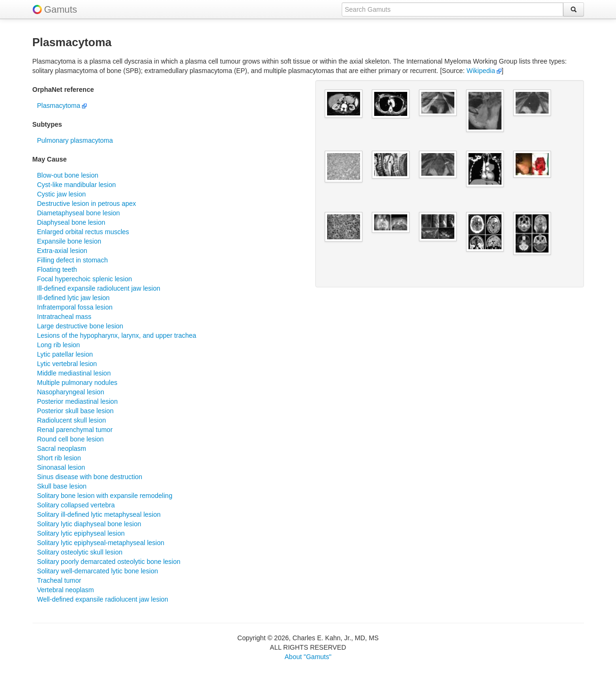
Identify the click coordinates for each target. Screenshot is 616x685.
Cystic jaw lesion (62, 194)
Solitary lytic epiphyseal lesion (81, 533)
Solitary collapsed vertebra (76, 505)
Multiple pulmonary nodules (77, 383)
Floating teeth (57, 269)
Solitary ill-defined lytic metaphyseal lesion (99, 514)
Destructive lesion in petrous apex (87, 204)
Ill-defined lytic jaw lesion (74, 298)
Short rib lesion (59, 458)
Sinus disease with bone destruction (90, 477)
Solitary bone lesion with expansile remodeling (105, 496)
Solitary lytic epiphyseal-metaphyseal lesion (101, 543)
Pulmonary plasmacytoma (75, 140)
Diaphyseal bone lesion (71, 222)
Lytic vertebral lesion (67, 364)
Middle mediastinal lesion (74, 373)
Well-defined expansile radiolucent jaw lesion (103, 599)
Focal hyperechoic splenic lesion (85, 279)
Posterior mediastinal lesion (78, 401)
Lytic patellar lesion (65, 354)
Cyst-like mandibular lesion (77, 185)
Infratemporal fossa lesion (75, 307)
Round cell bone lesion (71, 439)
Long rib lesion (59, 345)
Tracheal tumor (59, 580)
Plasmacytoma (62, 106)
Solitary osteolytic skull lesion (80, 552)
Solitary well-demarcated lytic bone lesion (98, 571)
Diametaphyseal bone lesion (79, 213)
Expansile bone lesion (69, 241)
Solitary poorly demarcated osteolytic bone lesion (109, 562)
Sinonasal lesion (61, 467)
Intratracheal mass (64, 317)
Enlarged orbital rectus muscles (83, 232)
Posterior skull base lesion (76, 411)
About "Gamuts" (308, 657)
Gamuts (61, 9)
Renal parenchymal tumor (75, 430)
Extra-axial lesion (62, 251)
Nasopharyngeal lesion (71, 392)
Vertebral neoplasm (66, 590)
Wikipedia (484, 71)
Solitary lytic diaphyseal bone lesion (89, 524)
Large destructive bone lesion (80, 326)
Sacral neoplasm (62, 449)
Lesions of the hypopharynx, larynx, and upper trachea (117, 335)
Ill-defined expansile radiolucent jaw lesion (99, 288)
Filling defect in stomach (73, 260)
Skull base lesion (62, 486)
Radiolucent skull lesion (72, 420)
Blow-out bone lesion (68, 175)
